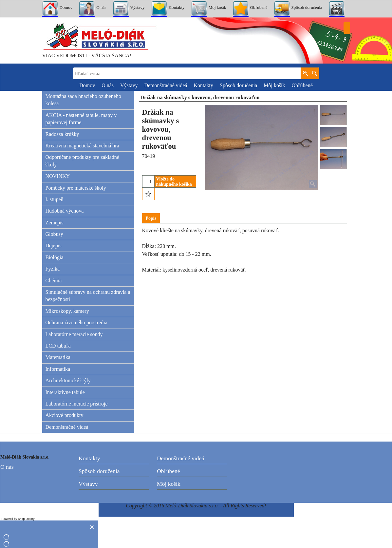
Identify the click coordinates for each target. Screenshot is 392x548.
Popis (151, 218)
